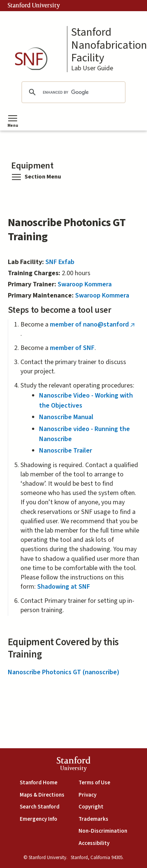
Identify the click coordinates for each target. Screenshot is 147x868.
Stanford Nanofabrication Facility (109, 45)
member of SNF (72, 348)
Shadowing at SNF (64, 587)
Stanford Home (39, 783)
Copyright (91, 807)
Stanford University (34, 6)
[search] (72, 92)
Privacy (87, 795)
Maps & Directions (42, 795)
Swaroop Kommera (85, 284)
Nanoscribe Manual (66, 417)
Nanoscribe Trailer (65, 451)
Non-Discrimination (103, 831)
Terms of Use (94, 783)
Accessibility (94, 843)
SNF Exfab (60, 262)
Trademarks (93, 819)
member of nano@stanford (94, 324)
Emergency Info (39, 819)
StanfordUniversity (73, 765)
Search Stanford (40, 807)
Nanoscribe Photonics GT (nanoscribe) (64, 672)
